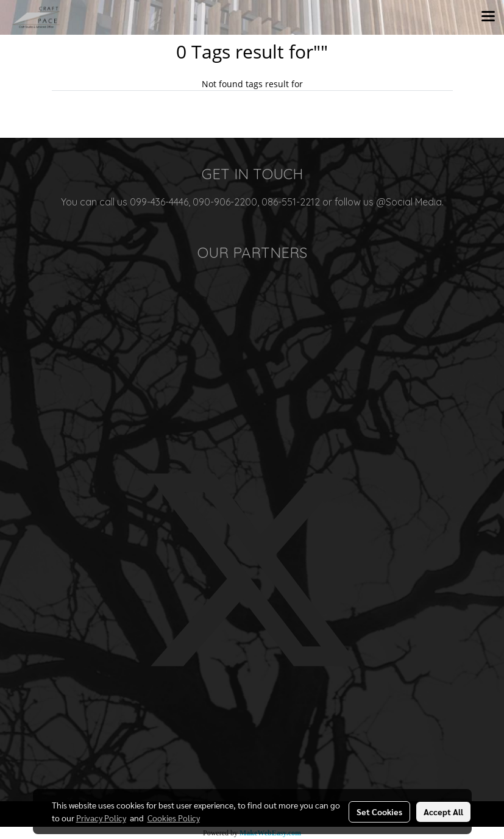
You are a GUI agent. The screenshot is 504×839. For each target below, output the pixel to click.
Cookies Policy (174, 818)
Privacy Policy (101, 818)
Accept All (443, 812)
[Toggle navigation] (488, 17)
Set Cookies (379, 812)
